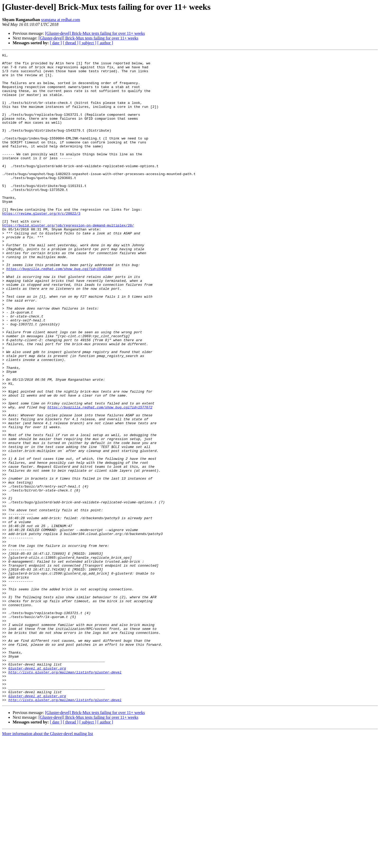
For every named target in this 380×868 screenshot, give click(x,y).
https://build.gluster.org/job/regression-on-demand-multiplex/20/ (68, 260)
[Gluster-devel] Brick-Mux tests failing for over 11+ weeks (95, 33)
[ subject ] (88, 43)
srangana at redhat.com (61, 20)
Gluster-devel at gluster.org (37, 792)
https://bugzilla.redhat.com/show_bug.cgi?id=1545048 (59, 312)
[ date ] (56, 43)
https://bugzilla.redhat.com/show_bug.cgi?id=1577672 (100, 478)
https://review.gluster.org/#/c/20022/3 (41, 246)
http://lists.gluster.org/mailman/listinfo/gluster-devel (65, 796)
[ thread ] (71, 43)
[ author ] (105, 43)
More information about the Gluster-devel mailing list (48, 863)
